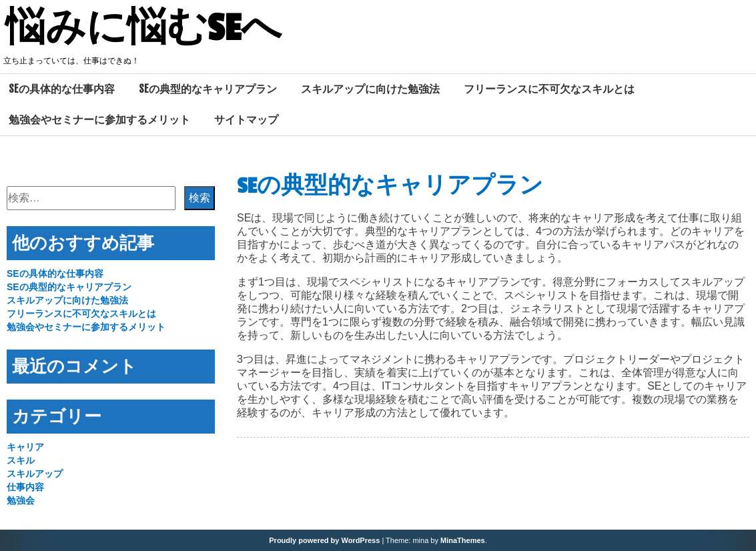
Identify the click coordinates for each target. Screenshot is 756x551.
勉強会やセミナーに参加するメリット (99, 119)
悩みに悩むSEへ (143, 29)
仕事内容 (25, 487)
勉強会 (21, 500)
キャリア (25, 447)
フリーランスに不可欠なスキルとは (549, 89)
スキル (21, 460)
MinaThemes (463, 540)
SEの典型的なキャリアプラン (208, 89)
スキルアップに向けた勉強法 (370, 89)
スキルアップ (35, 474)
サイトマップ (246, 119)
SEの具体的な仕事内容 (62, 89)
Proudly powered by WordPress (324, 540)
